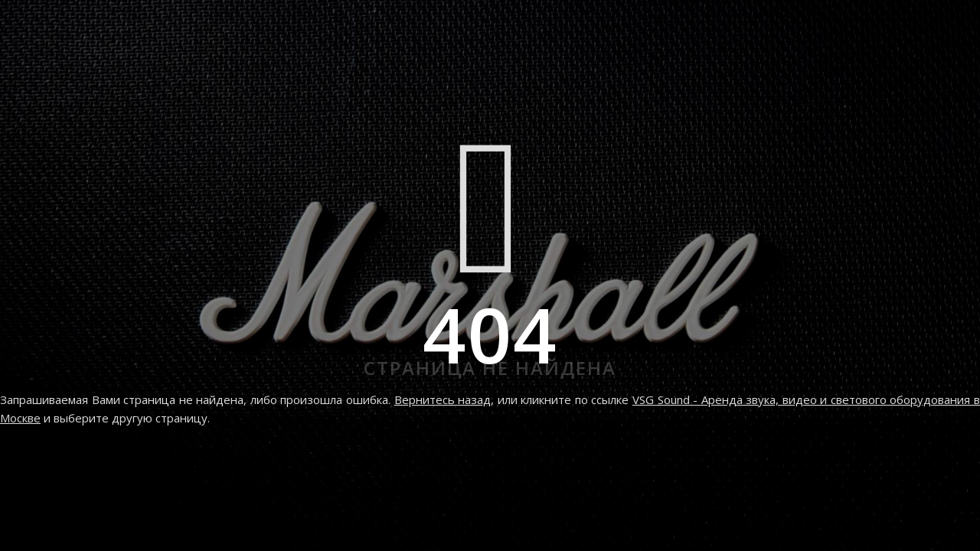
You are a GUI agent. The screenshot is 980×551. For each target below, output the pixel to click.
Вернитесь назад (443, 399)
